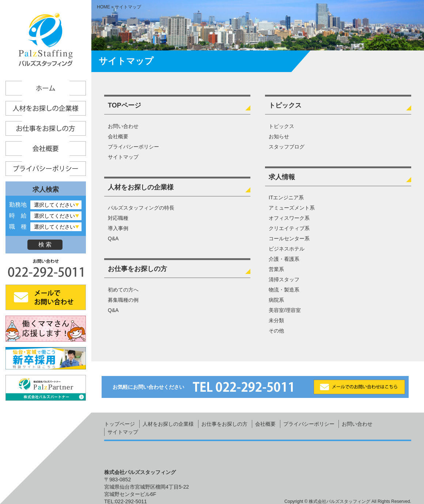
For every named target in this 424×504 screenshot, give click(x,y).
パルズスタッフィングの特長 (141, 208)
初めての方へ (123, 290)
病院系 (276, 300)
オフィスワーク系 (289, 218)
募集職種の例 (123, 300)
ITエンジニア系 (286, 198)
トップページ (120, 424)
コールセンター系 (289, 238)
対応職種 (118, 218)
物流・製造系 (284, 290)
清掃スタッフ (284, 279)
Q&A (113, 238)
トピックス (285, 105)
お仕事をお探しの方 (137, 269)
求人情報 (282, 177)
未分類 (276, 320)
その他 (276, 331)
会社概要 (118, 136)
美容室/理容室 (285, 310)
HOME (103, 7)
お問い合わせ (123, 126)
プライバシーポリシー (133, 147)
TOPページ (124, 105)
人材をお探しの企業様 (141, 187)
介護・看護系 (284, 259)
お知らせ (279, 136)
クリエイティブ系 (289, 228)
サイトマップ (123, 157)
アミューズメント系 (292, 208)
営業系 (276, 269)
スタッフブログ (287, 147)
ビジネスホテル (287, 249)
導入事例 (118, 228)
